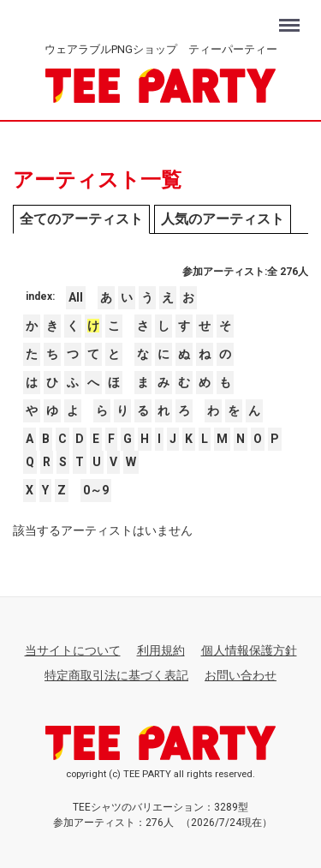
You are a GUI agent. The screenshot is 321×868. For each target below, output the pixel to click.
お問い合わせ (241, 675)
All (76, 297)
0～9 (96, 490)
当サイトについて (73, 650)
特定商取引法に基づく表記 (116, 675)
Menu (291, 18)
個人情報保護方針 (249, 650)
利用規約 (161, 650)
